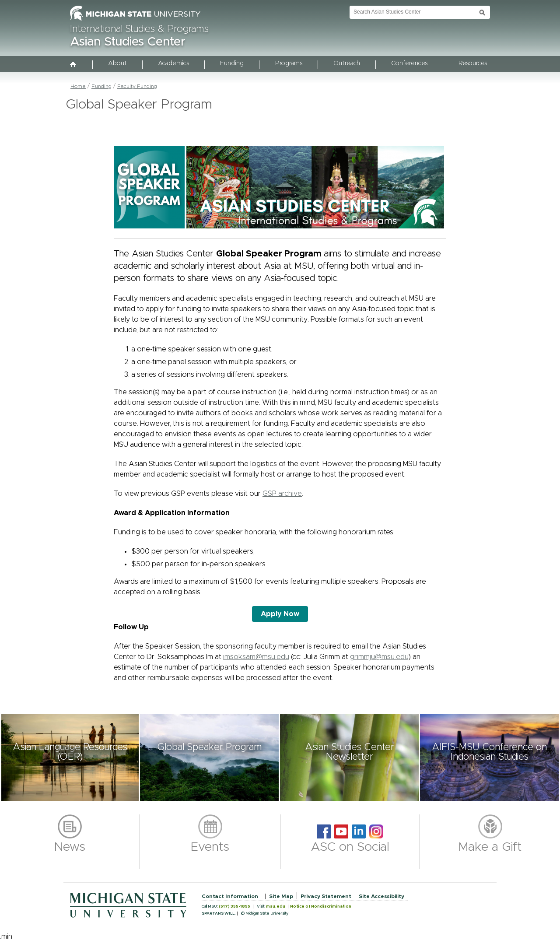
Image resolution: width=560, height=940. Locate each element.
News (70, 847)
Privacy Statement (326, 896)
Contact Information (230, 896)
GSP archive (282, 494)
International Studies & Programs (139, 29)
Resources (473, 63)
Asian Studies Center (128, 42)
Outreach (347, 63)
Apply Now (280, 614)
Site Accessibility (381, 896)
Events (210, 847)
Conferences (409, 63)
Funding (232, 63)
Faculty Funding (137, 86)
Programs (289, 63)
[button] (70, 758)
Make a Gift (490, 847)
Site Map (281, 896)
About (117, 63)
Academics (173, 63)
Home (78, 86)
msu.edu (276, 907)
